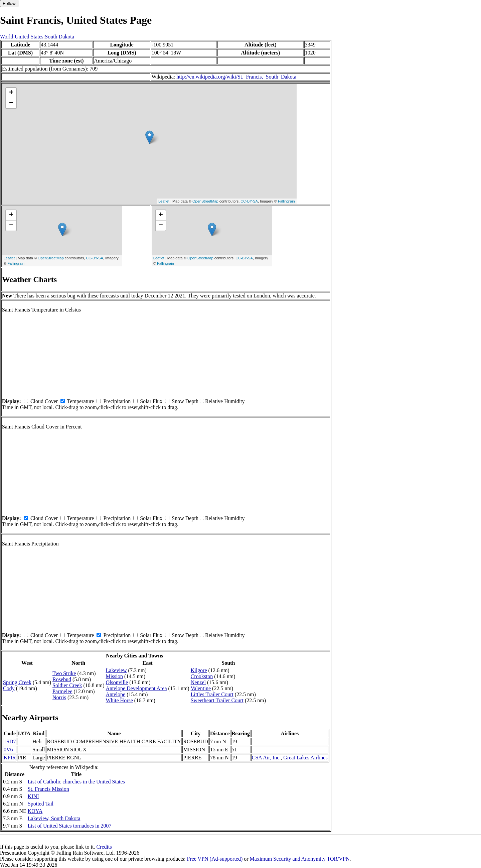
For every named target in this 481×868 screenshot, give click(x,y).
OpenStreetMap (205, 201)
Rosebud (62, 679)
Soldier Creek (67, 685)
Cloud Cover (44, 401)
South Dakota (59, 37)
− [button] (11, 103)
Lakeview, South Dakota (54, 818)
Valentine (201, 688)
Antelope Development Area (136, 688)
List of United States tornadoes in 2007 (70, 826)
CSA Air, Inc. (266, 758)
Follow (9, 4)
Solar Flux (151, 401)
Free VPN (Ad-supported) (215, 859)
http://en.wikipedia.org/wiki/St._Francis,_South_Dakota (236, 77)
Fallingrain (286, 201)
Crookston (202, 676)
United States (29, 37)
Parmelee (62, 691)
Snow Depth (185, 401)
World (7, 37)
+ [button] (11, 93)
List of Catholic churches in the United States (76, 782)
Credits (104, 847)
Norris (59, 697)
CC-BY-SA (249, 201)
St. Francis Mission (48, 789)
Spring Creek (17, 682)
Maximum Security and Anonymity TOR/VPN (300, 859)
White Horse (119, 700)
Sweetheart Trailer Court (217, 700)
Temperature (81, 401)
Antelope (116, 694)
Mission (115, 676)
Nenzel (198, 682)
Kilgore (199, 670)
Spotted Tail (41, 804)
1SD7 (10, 741)
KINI (33, 796)
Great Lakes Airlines (305, 758)
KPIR (10, 758)
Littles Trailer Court (212, 694)
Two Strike (64, 673)
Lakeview (116, 670)
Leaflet (164, 201)
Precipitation (117, 401)
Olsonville (117, 682)
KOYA (35, 811)
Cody (9, 688)
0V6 (8, 750)
